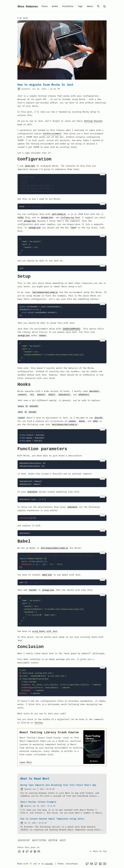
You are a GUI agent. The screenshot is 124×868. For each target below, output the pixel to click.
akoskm (49, 864)
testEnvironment (52, 134)
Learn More (26, 762)
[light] (105, 6)
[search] (98, 6)
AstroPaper (72, 864)
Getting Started (93, 121)
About (90, 6)
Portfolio (68, 6)
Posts (45, 6)
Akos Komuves (28, 6)
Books (55, 6)
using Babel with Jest (45, 631)
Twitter (39, 723)
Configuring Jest (70, 217)
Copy (102, 174)
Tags (80, 6)
